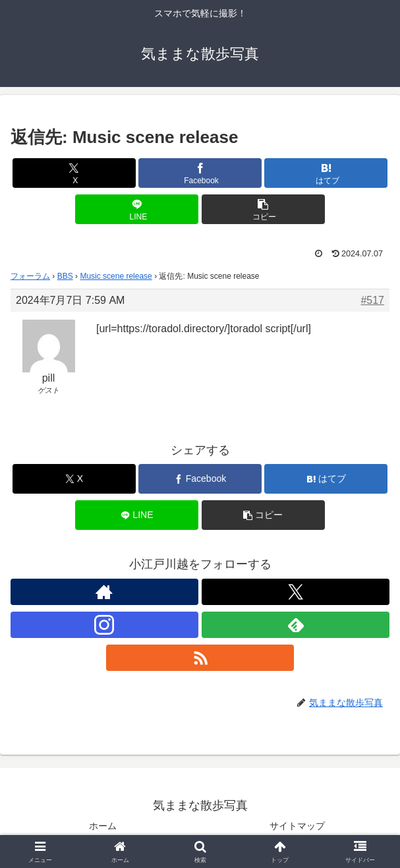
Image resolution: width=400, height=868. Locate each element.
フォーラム (30, 276)
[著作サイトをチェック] (104, 592)
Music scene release (116, 276)
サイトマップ (297, 826)
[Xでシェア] (74, 173)
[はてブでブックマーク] (326, 173)
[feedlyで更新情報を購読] (296, 625)
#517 (372, 300)
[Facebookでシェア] (200, 173)
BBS (65, 276)
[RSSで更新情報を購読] (200, 658)
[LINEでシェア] (137, 209)
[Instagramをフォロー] (104, 625)
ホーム (103, 826)
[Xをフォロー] (296, 592)
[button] (263, 209)
